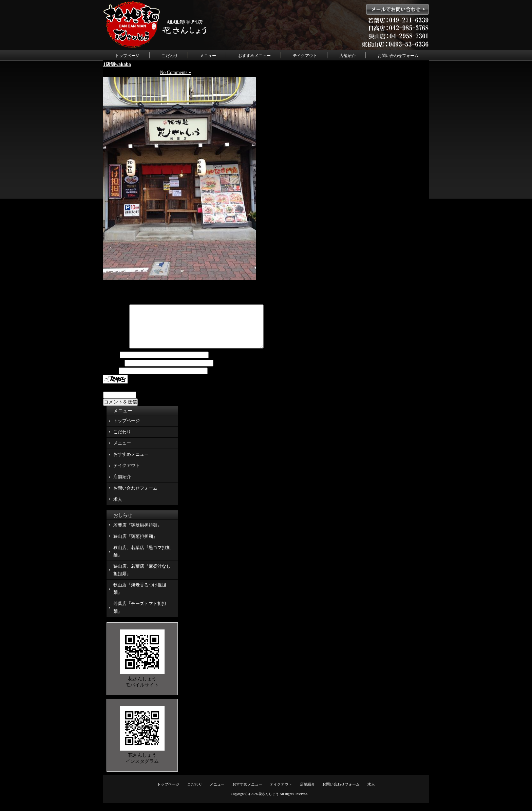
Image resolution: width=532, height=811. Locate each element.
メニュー (208, 56)
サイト (110, 379)
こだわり (170, 56)
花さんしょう (269, 802)
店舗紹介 (347, 56)
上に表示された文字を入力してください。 (148, 395)
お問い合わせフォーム (398, 56)
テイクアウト (305, 56)
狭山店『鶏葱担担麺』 (135, 544)
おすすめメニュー (254, 56)
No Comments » (175, 72)
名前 (111, 363)
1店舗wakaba (117, 64)
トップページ (127, 56)
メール (113, 371)
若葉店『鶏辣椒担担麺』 (138, 533)
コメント (116, 355)
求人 (118, 507)
